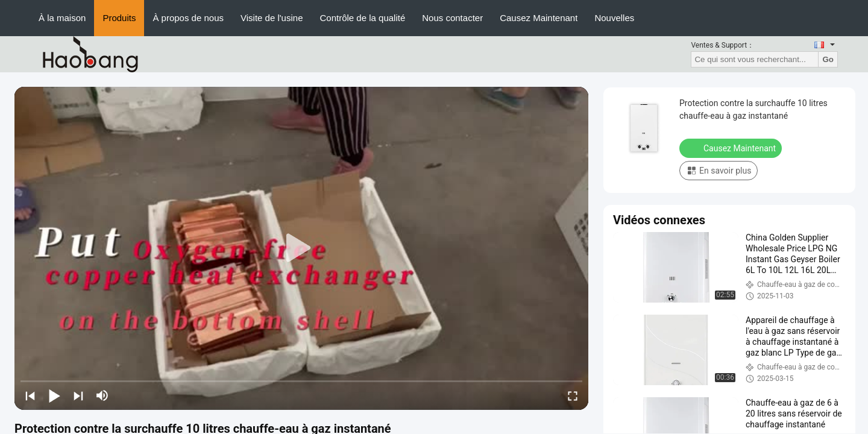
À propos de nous (188, 18)
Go (828, 59)
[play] (301, 248)
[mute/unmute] (102, 395)
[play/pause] (54, 395)
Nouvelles (614, 18)
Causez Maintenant (539, 18)
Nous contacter (452, 18)
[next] (78, 395)
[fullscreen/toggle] (573, 395)
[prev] (30, 395)
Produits (119, 18)
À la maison (62, 18)
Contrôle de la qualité (362, 18)
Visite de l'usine (272, 18)
